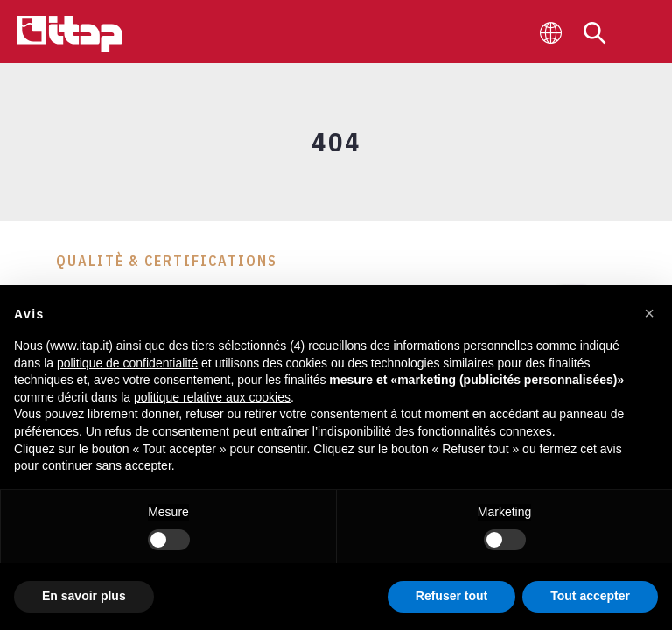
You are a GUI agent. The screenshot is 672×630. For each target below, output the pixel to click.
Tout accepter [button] (590, 596)
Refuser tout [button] (451, 596)
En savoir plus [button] (84, 596)
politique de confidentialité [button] (127, 363)
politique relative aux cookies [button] (212, 397)
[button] (649, 313)
